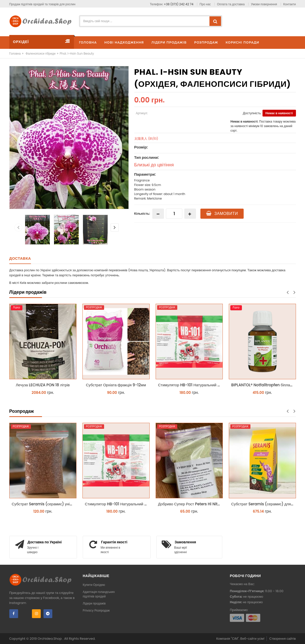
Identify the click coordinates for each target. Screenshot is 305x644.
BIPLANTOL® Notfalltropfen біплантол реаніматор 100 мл (264, 385)
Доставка (20, 258)
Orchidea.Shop (50, 639)
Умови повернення (264, 4)
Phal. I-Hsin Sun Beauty (77, 53)
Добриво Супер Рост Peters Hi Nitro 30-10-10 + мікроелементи (190, 504)
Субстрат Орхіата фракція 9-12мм (116, 385)
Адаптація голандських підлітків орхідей (99, 594)
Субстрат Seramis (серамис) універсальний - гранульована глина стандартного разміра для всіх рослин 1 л (44, 504)
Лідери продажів (94, 603)
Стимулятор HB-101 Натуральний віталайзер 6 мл (190, 385)
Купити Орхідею (94, 585)
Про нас (205, 4)
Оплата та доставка (231, 4)
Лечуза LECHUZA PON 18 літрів (43, 385)
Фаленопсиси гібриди (41, 53)
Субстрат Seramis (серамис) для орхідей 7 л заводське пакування (264, 504)
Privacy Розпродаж (96, 610)
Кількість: (142, 214)
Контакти (290, 4)
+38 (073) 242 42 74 (179, 4)
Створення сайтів (282, 639)
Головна (15, 53)
